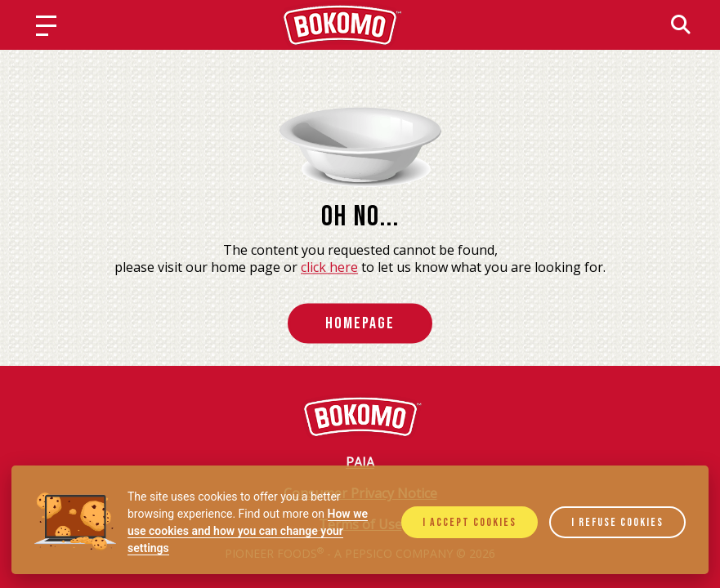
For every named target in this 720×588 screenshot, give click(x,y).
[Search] (681, 24)
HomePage (360, 323)
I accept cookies (470, 522)
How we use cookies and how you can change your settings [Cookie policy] (248, 531)
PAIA (360, 462)
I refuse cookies (617, 522)
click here (329, 268)
